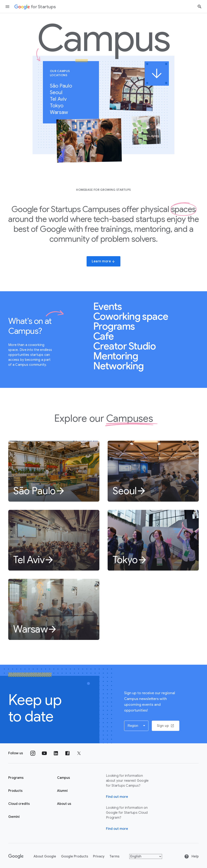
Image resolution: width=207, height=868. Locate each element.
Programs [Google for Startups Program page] (16, 778)
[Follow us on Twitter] (79, 753)
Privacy (99, 856)
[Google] (16, 856)
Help (191, 856)
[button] (136, 726)
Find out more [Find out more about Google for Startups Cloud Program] (117, 829)
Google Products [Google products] (75, 856)
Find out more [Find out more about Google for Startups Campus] (117, 797)
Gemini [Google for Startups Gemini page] (14, 817)
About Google (45, 856)
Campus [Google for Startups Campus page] (64, 778)
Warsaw (61, 112)
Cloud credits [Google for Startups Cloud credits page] (19, 804)
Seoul (58, 92)
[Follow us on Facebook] (67, 753)
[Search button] (200, 7)
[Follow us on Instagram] (33, 753)
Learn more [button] (103, 261)
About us (64, 804)
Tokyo (59, 106)
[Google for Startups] (35, 7)
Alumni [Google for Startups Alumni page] (62, 791)
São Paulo (63, 86)
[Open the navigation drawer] (7, 7)
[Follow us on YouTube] (44, 753)
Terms (114, 856)
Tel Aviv (60, 99)
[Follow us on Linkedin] (56, 753)
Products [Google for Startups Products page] (15, 791)
